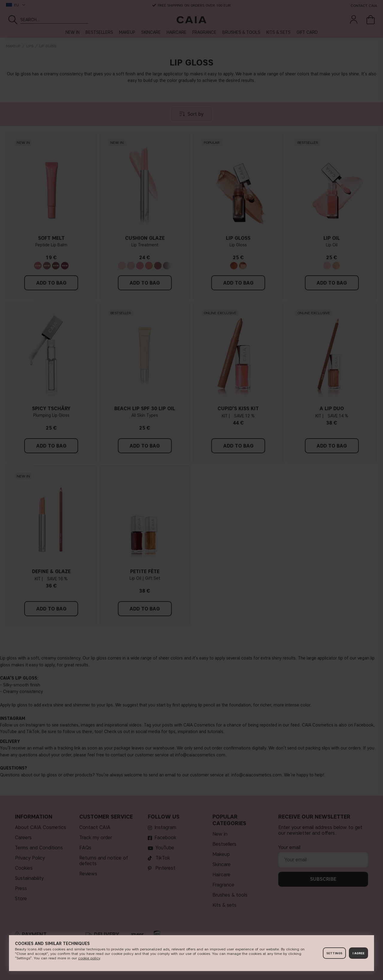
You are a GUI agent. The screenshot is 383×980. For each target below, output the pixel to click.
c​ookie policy (89, 958)
